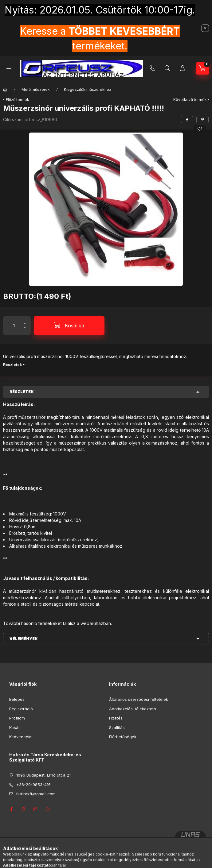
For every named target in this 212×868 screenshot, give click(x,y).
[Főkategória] (5, 90)
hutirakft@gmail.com (36, 794)
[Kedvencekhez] (200, 129)
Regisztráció (21, 709)
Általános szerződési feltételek (139, 699)
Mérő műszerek (36, 89)
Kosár (15, 727)
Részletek (12, 365)
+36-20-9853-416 (152, 68)
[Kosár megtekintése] (202, 68)
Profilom (17, 718)
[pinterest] (202, 120)
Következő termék (190, 100)
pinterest (23, 809)
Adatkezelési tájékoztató (133, 709)
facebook (11, 809)
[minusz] (25, 330)
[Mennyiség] (14, 326)
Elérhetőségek (123, 737)
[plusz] (25, 321)
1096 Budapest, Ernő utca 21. (44, 775)
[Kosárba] (69, 326)
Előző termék (18, 100)
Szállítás (117, 727)
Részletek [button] (22, 392)
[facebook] (187, 120)
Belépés (17, 699)
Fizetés (116, 718)
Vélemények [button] (24, 639)
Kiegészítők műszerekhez (88, 89)
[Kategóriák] (9, 69)
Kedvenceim (21, 737)
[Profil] (183, 68)
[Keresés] (167, 68)
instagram (36, 809)
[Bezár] (205, 28)
